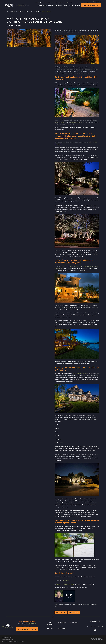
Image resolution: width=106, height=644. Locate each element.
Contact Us (62, 628)
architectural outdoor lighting (81, 374)
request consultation (91, 5)
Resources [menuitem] (77, 5)
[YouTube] (91, 627)
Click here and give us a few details (65, 584)
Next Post (74, 612)
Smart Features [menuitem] (43, 5)
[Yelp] (99, 627)
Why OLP (50, 628)
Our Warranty (78, 2)
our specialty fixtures (76, 122)
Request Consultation (27, 629)
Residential (62, 623)
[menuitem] (5, 641)
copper (56, 122)
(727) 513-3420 (97, 2)
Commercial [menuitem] (59, 5)
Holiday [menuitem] (65, 5)
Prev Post (61, 612)
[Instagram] (95, 627)
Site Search (93, 2)
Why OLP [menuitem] (71, 5)
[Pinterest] (95, 630)
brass (62, 122)
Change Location (69, 2)
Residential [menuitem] (51, 5)
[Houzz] (102, 627)
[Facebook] (88, 627)
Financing (86, 2)
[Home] (17, 5)
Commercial (74, 623)
